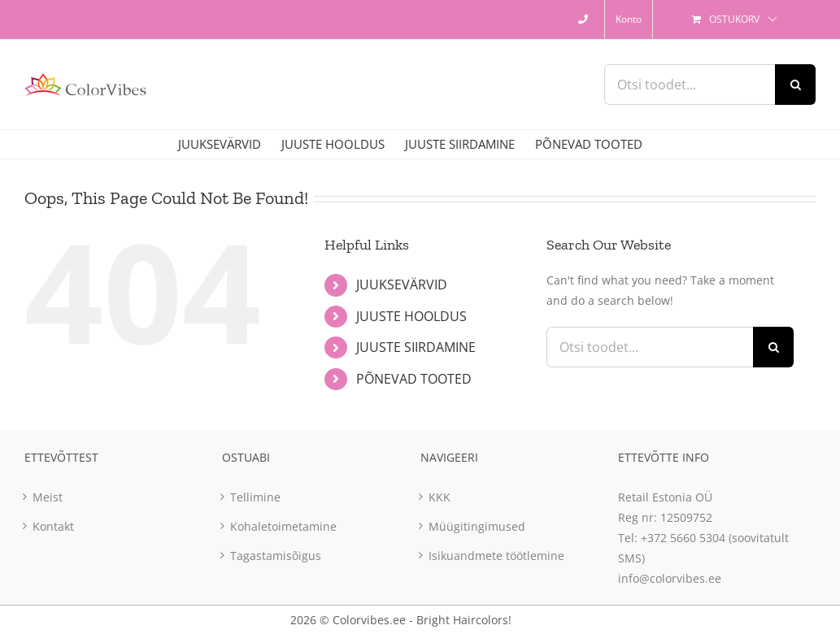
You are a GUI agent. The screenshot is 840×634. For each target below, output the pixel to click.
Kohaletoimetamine (283, 526)
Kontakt (53, 526)
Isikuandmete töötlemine (496, 556)
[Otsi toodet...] (690, 85)
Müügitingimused (477, 526)
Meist (48, 497)
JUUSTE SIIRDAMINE (416, 347)
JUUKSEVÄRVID (402, 284)
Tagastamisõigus (276, 556)
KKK (440, 497)
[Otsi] (795, 85)
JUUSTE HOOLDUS (411, 316)
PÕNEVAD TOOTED (414, 379)
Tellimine (255, 497)
